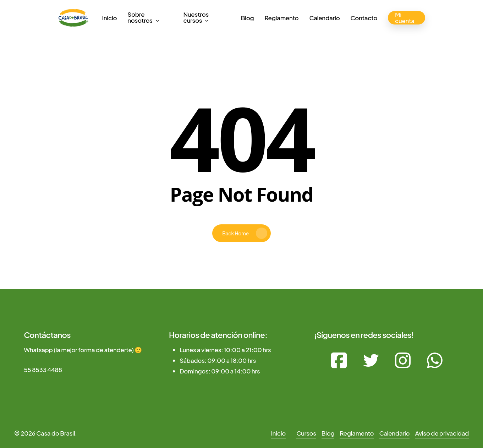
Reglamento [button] (357, 433)
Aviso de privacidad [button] (442, 433)
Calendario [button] (394, 433)
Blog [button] (328, 433)
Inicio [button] (278, 433)
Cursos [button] (306, 433)
